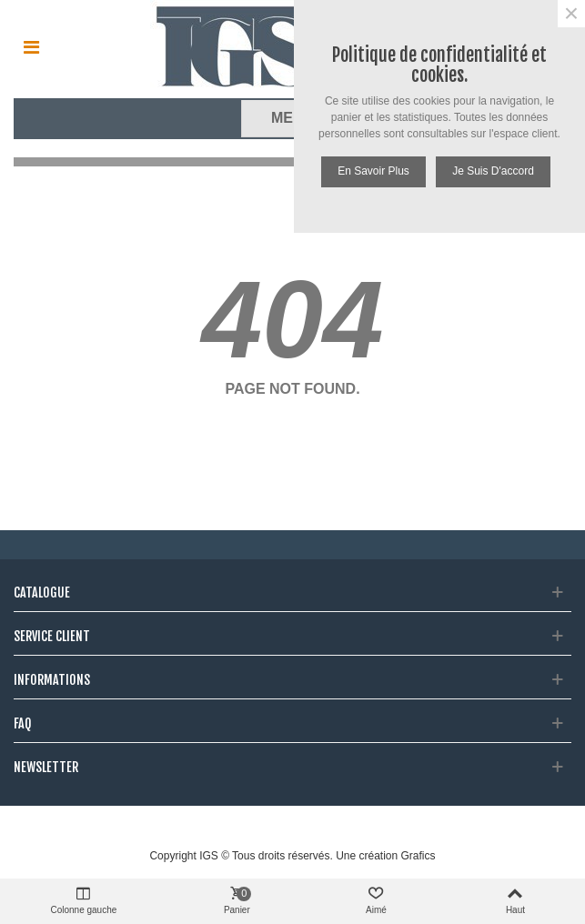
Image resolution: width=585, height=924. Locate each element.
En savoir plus (373, 171)
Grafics (419, 856)
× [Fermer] (571, 14)
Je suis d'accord (493, 171)
